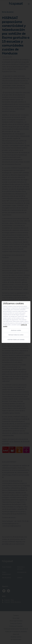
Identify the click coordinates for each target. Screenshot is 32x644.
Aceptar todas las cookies (16, 339)
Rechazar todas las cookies (16, 335)
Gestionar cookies (16, 330)
